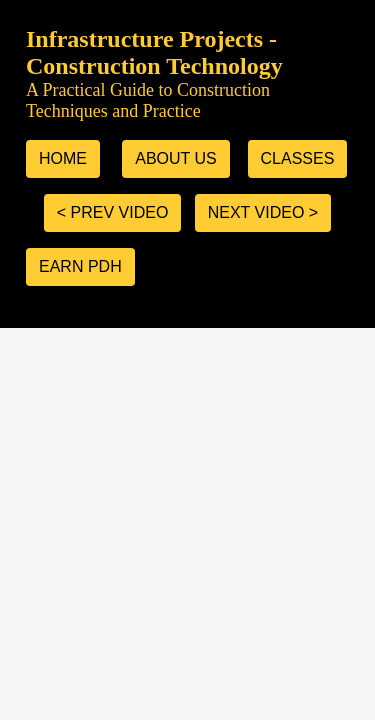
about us (176, 158)
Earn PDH (80, 266)
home (63, 158)
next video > (263, 212)
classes (298, 158)
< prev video (113, 212)
